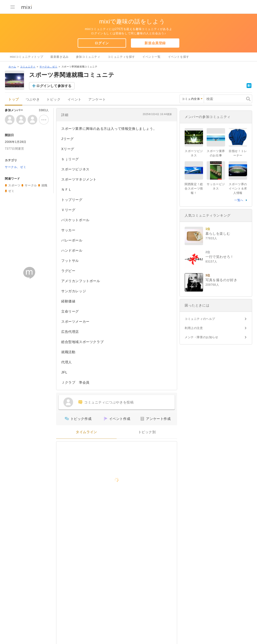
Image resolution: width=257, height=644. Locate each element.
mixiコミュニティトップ (26, 57)
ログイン (102, 43)
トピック (53, 99)
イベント (75, 99)
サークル (31, 185)
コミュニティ (28, 67)
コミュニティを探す (121, 57)
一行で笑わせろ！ (220, 257)
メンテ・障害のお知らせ (201, 337)
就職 (44, 185)
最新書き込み (60, 57)
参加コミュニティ (88, 57)
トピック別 (147, 432)
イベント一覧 (151, 57)
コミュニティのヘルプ (200, 319)
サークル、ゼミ (48, 67)
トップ (14, 99)
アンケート (97, 99)
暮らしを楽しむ (218, 234)
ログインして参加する (54, 86)
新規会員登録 (155, 43)
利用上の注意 (194, 328)
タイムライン (86, 432)
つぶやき (33, 99)
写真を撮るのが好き (221, 280)
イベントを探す (179, 57)
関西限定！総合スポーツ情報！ (194, 189)
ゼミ (11, 191)
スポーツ (14, 185)
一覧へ (239, 200)
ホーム (12, 67)
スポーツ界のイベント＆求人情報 (238, 189)
